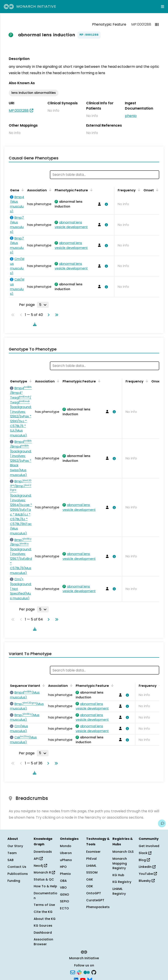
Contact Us (17, 867)
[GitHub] (94, 972)
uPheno (66, 860)
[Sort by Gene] (22, 190)
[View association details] (105, 204)
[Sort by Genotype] (30, 381)
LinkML (91, 866)
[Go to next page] (48, 315)
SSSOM (92, 872)
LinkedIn (147, 867)
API (38, 859)
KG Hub (118, 875)
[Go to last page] (56, 315)
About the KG (45, 919)
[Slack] (79, 972)
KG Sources (43, 926)
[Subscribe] (73, 972)
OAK (90, 879)
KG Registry (122, 882)
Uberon (66, 853)
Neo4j (40, 866)
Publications (18, 874)
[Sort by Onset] (156, 190)
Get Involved (149, 846)
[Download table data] (34, 324)
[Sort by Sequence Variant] (43, 685)
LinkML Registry (119, 891)
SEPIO (65, 901)
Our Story (15, 846)
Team (12, 853)
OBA (63, 881)
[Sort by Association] (49, 190)
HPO (63, 867)
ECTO (64, 908)
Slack (145, 853)
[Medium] (87, 972)
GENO (65, 895)
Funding (14, 881)
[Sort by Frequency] (138, 190)
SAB (10, 860)
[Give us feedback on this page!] (162, 823)
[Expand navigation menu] (163, 7)
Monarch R (44, 872)
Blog (144, 860)
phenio (131, 116)
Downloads (43, 852)
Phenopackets (98, 907)
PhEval (91, 859)
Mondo (66, 846)
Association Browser (43, 942)
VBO (63, 888)
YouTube (148, 874)
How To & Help (45, 886)
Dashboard (43, 933)
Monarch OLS (123, 852)
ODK (90, 886)
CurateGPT (95, 900)
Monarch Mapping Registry (120, 863)
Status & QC (44, 879)
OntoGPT (94, 893)
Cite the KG (43, 912)
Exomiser (93, 852)
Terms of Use (44, 905)
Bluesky (147, 881)
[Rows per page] (43, 305)
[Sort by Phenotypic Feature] (91, 190)
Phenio (65, 874)
